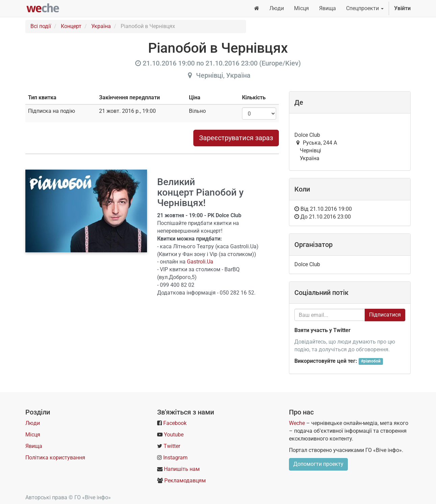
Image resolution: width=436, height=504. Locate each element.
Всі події (41, 26)
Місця (33, 435)
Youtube (174, 435)
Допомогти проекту (318, 464)
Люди (33, 423)
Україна (101, 26)
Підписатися (385, 315)
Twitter (172, 446)
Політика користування (55, 458)
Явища (34, 446)
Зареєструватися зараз (236, 138)
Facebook (175, 423)
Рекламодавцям (185, 481)
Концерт (71, 26)
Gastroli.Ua (200, 262)
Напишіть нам (182, 469)
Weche (297, 423)
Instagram (175, 458)
